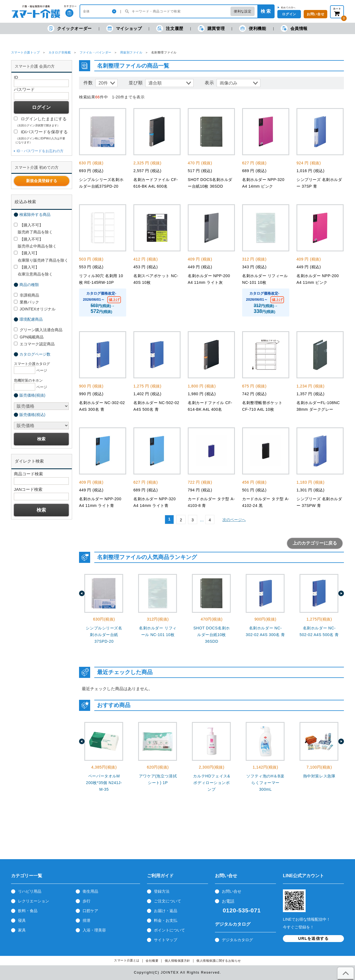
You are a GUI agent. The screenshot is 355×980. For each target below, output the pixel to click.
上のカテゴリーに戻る (315, 543)
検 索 (266, 11)
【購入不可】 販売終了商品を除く (33, 229)
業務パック (26, 302)
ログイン (289, 14)
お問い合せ (315, 14)
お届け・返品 (166, 911)
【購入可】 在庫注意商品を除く (33, 271)
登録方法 (162, 891)
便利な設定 (243, 11)
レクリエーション (34, 901)
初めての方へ (288, 7)
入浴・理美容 (94, 930)
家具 (22, 930)
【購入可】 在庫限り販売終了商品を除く (41, 257)
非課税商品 (26, 295)
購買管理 (211, 28)
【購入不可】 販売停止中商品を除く (35, 243)
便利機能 (253, 28)
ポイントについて (169, 930)
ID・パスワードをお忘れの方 (40, 151)
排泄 (87, 920)
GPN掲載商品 (29, 337)
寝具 (22, 920)
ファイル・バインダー (96, 52)
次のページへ (234, 520)
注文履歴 (170, 28)
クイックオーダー (70, 28)
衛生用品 (90, 891)
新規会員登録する (42, 181)
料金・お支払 (166, 920)
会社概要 (152, 961)
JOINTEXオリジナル (35, 309)
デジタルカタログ (237, 940)
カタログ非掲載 (60, 52)
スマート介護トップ (25, 52)
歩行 (87, 901)
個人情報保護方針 (177, 961)
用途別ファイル (131, 52)
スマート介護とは (127, 960)
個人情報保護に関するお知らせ (219, 961)
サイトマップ (166, 940)
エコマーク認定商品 (34, 344)
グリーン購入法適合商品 (38, 330)
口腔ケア (90, 911)
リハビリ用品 (30, 891)
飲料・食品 (28, 911)
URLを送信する (313, 938)
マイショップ (124, 28)
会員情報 (294, 28)
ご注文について (168, 901)
